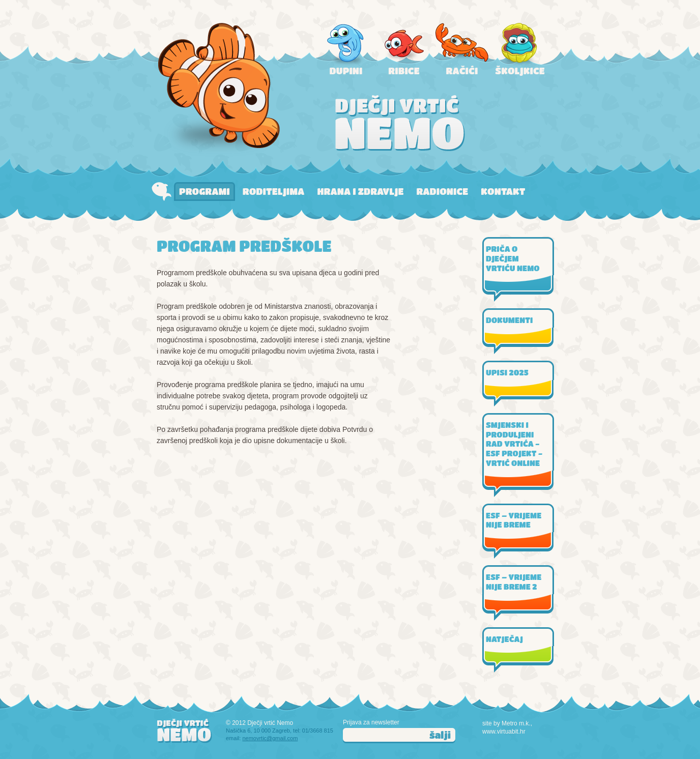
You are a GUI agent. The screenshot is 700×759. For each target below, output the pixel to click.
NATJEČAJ (504, 639)
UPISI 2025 (507, 372)
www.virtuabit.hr (504, 732)
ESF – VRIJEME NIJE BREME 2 (514, 582)
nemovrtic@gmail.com (270, 738)
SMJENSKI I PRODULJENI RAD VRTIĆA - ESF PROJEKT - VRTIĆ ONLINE (514, 444)
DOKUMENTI (509, 320)
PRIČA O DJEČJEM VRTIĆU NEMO (513, 258)
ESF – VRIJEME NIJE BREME (514, 520)
